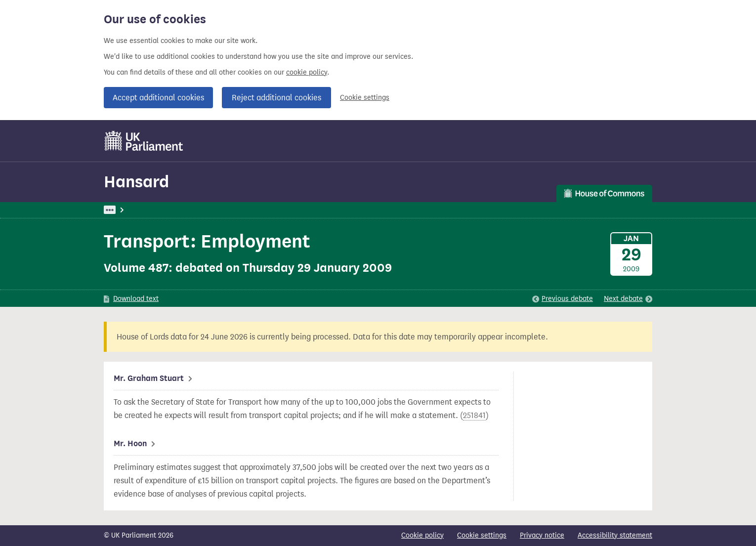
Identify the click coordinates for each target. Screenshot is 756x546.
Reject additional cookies (276, 98)
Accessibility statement (615, 535)
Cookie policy (422, 535)
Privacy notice (542, 535)
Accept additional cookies (158, 98)
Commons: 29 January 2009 (246, 210)
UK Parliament (126, 210)
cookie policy (307, 72)
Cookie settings (365, 98)
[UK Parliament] (144, 141)
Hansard (136, 182)
